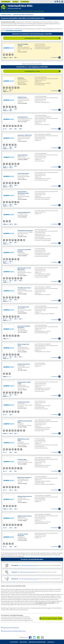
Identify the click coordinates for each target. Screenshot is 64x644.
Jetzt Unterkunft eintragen (52, 618)
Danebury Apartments (24, 364)
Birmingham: (15, 565)
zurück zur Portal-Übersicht (11, 628)
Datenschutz (23, 642)
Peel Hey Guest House (24, 402)
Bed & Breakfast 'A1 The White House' (24, 269)
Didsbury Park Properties (25, 496)
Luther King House (23, 155)
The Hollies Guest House (24, 288)
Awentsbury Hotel (23, 117)
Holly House (21, 78)
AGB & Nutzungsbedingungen (37, 642)
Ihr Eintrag (25, 2)
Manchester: (15, 579)
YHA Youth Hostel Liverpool (25, 230)
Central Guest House (23, 173)
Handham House (22, 97)
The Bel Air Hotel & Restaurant (23, 535)
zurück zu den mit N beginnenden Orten (14, 631)
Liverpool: (14, 572)
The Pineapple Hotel (23, 307)
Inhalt (15, 2)
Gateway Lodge (22, 459)
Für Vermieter (14, 642)
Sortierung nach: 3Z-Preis (42, 38)
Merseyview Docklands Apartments (24, 327)
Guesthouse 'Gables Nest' (25, 135)
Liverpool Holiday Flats (24, 212)
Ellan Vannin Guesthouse (24, 477)
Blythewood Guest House (25, 516)
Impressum (51, 642)
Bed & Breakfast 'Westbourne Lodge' (23, 192)
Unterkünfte (6, 2)
